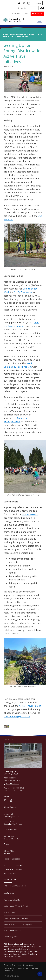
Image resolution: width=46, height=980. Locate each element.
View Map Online (13, 784)
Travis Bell (9, 814)
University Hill (17, 19)
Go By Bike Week (23, 292)
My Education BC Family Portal (22, 906)
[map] (19, 3)
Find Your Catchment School (15, 886)
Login (26, 14)
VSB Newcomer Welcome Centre (22, 918)
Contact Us (8, 971)
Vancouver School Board (22, 900)
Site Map (35, 969)
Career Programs (22, 937)
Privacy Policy (9, 969)
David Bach (9, 822)
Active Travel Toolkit (30, 706)
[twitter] (24, 3)
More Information (10, 874)
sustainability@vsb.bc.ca (17, 716)
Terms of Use (23, 969)
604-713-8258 (18, 788)
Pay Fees (38, 3)
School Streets (30, 514)
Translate (16, 14)
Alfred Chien (10, 851)
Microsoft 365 (22, 912)
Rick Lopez (9, 836)
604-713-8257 (18, 791)
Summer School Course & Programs (22, 924)
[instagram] (29, 3)
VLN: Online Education (22, 930)
